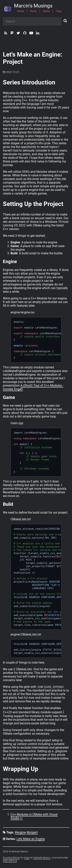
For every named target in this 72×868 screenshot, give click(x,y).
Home (20, 11)
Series (46, 11)
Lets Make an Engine (31, 839)
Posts (33, 11)
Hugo (27, 858)
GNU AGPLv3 (10, 861)
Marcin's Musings (33, 6)
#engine (20, 832)
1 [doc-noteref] (63, 711)
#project (32, 832)
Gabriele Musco (42, 858)
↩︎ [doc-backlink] (21, 818)
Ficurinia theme (11, 858)
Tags (59, 11)
